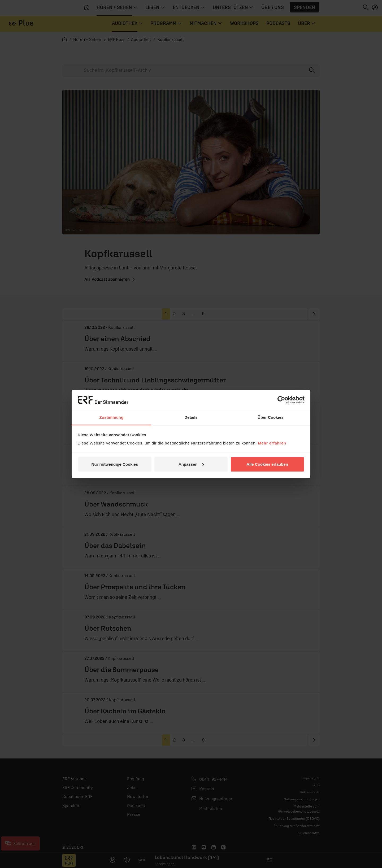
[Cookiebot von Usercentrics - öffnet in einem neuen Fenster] (281, 400)
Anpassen (191, 464)
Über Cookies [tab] (271, 417)
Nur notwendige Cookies (115, 464)
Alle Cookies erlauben (267, 464)
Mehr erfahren (272, 443)
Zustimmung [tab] (112, 417)
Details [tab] (191, 417)
